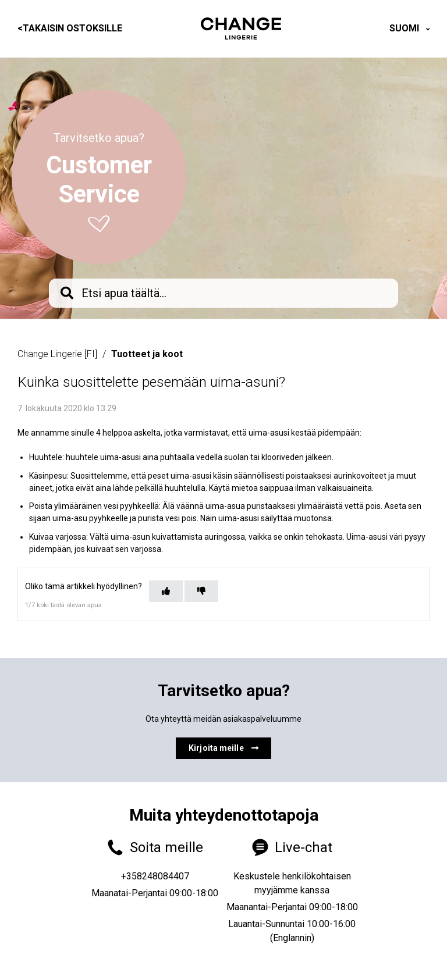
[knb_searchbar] (223, 293)
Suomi (405, 28)
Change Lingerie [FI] (57, 354)
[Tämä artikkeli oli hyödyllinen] (166, 591)
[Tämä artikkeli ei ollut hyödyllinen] (201, 591)
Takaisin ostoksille (70, 28)
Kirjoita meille (223, 748)
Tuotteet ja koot (147, 354)
